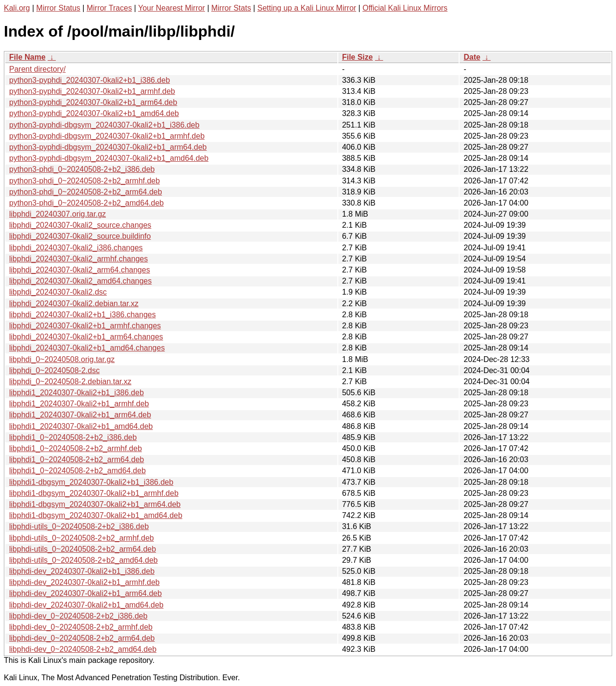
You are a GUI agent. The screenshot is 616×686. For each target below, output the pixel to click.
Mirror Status (58, 8)
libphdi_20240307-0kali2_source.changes (80, 225)
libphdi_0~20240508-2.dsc (54, 370)
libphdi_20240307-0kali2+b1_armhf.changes (85, 326)
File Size (358, 57)
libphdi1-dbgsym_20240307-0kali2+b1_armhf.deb (94, 493)
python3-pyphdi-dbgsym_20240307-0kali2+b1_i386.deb (104, 125)
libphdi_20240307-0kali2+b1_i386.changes (83, 315)
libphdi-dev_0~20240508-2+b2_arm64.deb (82, 638)
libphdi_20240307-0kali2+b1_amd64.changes (87, 348)
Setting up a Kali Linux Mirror (307, 8)
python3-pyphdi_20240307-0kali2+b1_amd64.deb (94, 113)
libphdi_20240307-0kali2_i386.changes (76, 248)
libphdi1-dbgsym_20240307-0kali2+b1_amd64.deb (96, 515)
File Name (27, 57)
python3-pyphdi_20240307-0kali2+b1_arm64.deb (93, 102)
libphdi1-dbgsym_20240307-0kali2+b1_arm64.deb (95, 504)
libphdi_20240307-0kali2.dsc (58, 292)
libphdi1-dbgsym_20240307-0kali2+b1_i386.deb (91, 482)
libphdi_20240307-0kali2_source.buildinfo (80, 236)
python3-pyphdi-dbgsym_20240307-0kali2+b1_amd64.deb (109, 158)
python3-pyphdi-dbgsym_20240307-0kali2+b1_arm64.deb (108, 147)
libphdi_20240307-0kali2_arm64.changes (80, 270)
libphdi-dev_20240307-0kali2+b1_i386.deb (82, 571)
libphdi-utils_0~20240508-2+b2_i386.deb (79, 526)
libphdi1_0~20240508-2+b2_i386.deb (73, 437)
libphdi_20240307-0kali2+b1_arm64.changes (86, 337)
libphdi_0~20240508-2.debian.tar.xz (70, 382)
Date (472, 57)
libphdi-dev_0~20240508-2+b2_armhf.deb (81, 627)
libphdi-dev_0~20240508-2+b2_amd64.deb (83, 649)
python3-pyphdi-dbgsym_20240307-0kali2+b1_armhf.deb (107, 136)
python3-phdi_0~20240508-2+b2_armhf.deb (84, 181)
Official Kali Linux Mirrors (405, 8)
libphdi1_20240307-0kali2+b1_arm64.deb (80, 415)
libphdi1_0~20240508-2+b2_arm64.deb (77, 459)
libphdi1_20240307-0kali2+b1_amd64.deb (81, 426)
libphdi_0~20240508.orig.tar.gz (62, 359)
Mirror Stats (231, 8)
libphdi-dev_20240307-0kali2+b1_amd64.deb (86, 605)
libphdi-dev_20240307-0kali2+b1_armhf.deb (84, 582)
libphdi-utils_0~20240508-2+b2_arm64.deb (83, 549)
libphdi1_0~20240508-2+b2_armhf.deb (76, 448)
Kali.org (17, 8)
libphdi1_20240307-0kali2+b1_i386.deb (77, 393)
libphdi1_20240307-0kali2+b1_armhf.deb (79, 404)
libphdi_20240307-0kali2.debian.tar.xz (74, 304)
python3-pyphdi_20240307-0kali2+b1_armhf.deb (92, 91)
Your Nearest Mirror (172, 8)
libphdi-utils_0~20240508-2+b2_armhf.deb (82, 538)
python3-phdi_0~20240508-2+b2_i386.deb (82, 169)
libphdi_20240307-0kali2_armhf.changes (78, 259)
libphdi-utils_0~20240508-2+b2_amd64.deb (83, 560)
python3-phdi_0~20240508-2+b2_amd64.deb (86, 203)
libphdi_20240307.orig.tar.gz (58, 214)
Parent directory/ (37, 69)
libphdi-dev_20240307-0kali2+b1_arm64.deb (85, 593)
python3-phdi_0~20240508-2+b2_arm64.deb (86, 192)
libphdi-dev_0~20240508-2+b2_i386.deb (78, 616)
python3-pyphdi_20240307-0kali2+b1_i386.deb (90, 80)
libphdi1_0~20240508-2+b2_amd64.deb (77, 471)
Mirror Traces (109, 8)
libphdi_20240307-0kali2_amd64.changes (80, 281)
